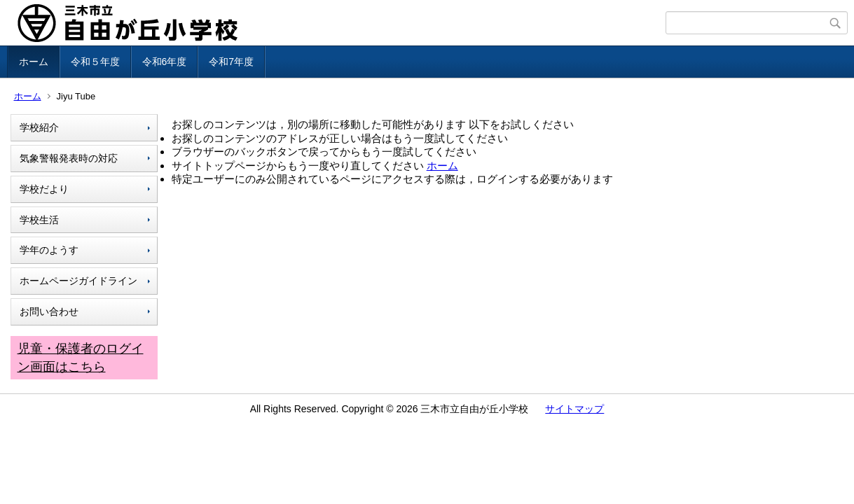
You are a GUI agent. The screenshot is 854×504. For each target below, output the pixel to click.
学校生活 (39, 220)
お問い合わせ (49, 311)
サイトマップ (574, 409)
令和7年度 (231, 62)
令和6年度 (165, 62)
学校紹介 (39, 127)
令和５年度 (95, 62)
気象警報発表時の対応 (69, 158)
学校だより (44, 189)
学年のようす (49, 250)
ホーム (34, 62)
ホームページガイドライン (78, 281)
